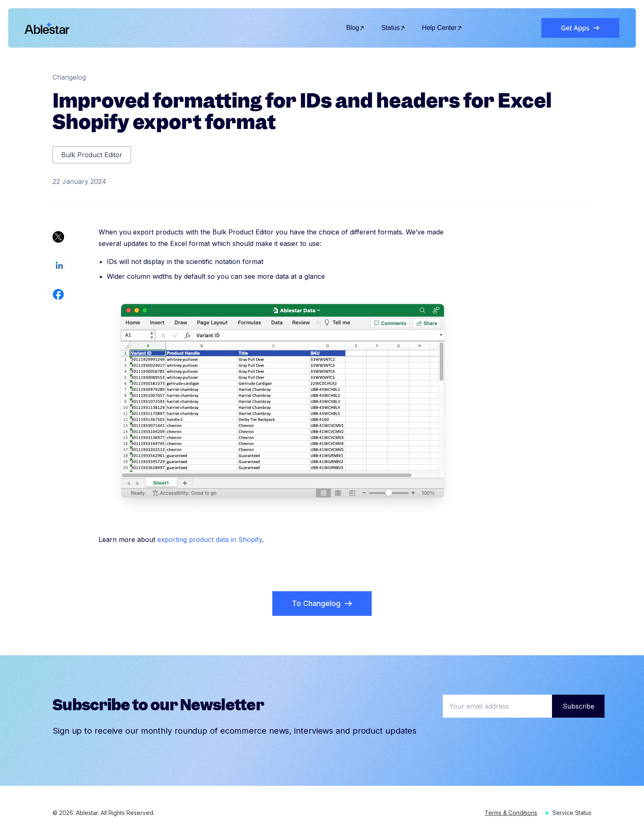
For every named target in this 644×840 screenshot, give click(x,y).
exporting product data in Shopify (210, 539)
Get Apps (580, 28)
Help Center (442, 28)
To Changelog (322, 603)
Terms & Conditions (511, 813)
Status (393, 28)
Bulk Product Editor (92, 155)
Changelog (69, 77)
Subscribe (578, 706)
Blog (356, 28)
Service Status (572, 813)
